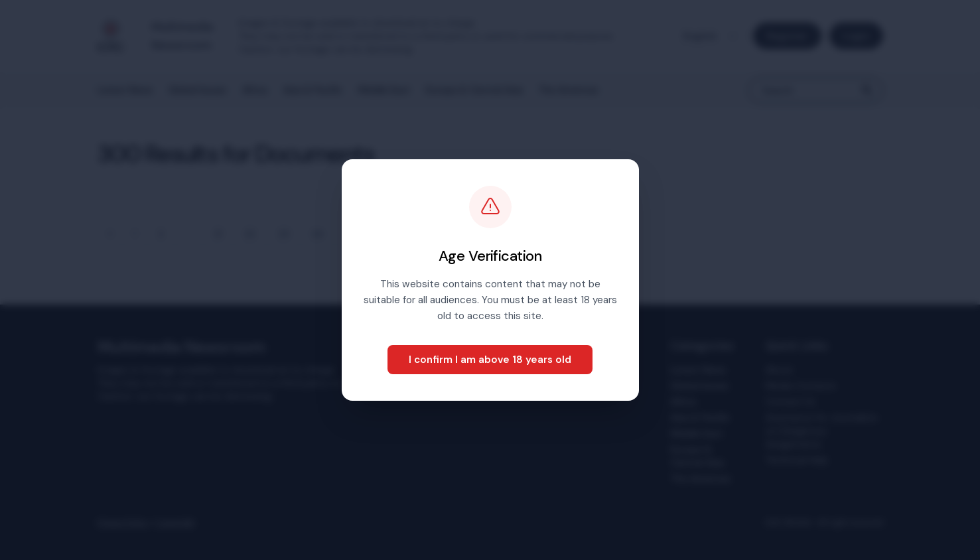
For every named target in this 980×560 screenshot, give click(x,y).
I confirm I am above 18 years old (490, 360)
